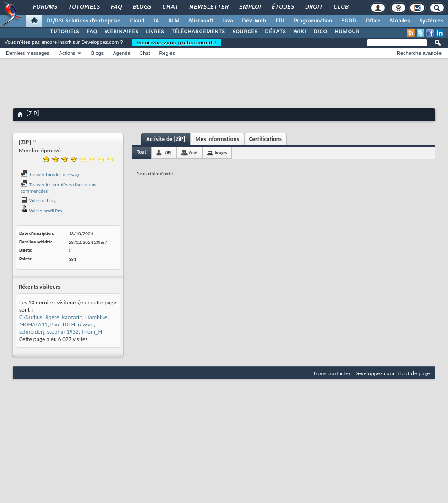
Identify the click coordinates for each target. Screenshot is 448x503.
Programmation (313, 21)
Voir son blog (38, 201)
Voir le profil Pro (41, 211)
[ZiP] (167, 153)
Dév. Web (254, 21)
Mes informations (217, 139)
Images (221, 153)
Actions (67, 53)
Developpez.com (374, 373)
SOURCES (245, 32)
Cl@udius (31, 317)
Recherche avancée (419, 53)
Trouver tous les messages (52, 175)
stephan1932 (63, 332)
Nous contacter (332, 373)
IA (156, 21)
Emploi (249, 7)
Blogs (142, 7)
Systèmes (431, 21)
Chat (170, 7)
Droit (313, 7)
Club (340, 7)
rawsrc (86, 324)
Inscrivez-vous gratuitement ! (176, 43)
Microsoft (201, 21)
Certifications (265, 139)
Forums (45, 7)
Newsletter (208, 7)
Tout (142, 152)
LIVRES (155, 32)
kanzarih (72, 317)
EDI (280, 21)
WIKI (300, 32)
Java (227, 21)
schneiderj (32, 332)
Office (373, 21)
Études (282, 7)
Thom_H (92, 332)
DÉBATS (275, 32)
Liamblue (96, 317)
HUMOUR (347, 32)
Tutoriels (84, 7)
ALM (174, 21)
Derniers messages (28, 53)
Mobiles (400, 21)
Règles (167, 53)
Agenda (121, 53)
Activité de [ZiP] (166, 139)
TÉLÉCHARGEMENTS (198, 32)
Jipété (52, 317)
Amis (193, 153)
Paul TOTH (63, 324)
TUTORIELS (65, 32)
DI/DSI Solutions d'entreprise (84, 21)
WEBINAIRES (121, 32)
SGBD (349, 21)
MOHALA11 (33, 324)
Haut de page (414, 373)
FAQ (116, 7)
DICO (320, 32)
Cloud (137, 21)
